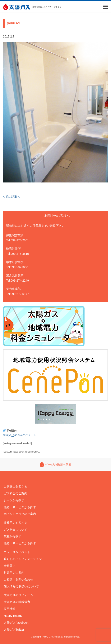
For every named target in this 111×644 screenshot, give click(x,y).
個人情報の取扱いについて (21, 586)
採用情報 (10, 609)
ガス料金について (15, 530)
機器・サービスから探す (20, 507)
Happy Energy (56, 414)
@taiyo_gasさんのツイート (20, 435)
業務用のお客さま (15, 523)
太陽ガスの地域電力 (17, 602)
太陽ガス (17, 7)
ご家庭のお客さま (15, 486)
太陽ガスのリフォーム (18, 595)
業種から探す (13, 536)
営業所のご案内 (14, 573)
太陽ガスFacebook (16, 623)
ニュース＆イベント (17, 552)
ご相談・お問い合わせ (18, 579)
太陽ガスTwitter (14, 630)
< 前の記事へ (11, 197)
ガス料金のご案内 (15, 493)
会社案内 (10, 566)
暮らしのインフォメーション (23, 559)
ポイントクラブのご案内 (20, 514)
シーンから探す (14, 500)
